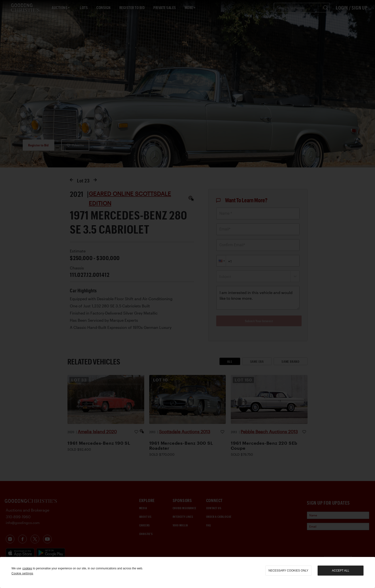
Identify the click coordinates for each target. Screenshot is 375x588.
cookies (27, 568)
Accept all (341, 571)
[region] (187, 572)
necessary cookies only (289, 571)
